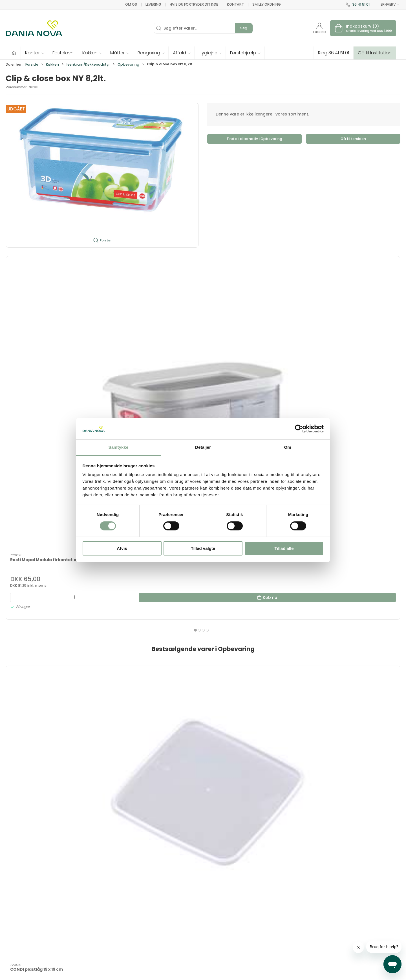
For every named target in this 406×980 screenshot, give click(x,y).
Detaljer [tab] (203, 447)
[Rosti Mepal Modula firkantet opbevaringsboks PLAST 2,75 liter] (283, 285)
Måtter (363, 757)
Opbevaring (128, 64)
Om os (131, 4)
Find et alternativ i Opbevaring (255, 139)
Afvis (122, 548)
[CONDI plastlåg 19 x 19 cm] (43, 468)
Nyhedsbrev (288, 913)
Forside (32, 64)
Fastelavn (363, 681)
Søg (244, 28)
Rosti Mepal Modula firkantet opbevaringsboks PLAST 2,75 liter (281, 326)
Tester (283, 681)
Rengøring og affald (43, 832)
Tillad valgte (203, 548)
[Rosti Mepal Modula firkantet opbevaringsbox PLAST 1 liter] (43, 285)
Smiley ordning (267, 4)
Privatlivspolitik (291, 953)
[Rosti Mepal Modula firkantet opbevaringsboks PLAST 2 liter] (203, 285)
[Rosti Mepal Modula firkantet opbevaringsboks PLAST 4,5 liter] (123, 285)
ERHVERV (387, 5)
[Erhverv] (34, 28)
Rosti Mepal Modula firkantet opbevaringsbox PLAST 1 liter (41, 323)
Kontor (203, 757)
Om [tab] (287, 447)
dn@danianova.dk (25, 924)
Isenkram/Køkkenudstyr (88, 64)
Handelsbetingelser (296, 945)
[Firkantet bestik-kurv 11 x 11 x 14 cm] (363, 468)
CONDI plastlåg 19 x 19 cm (37, 503)
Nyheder (123, 832)
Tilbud (43, 681)
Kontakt (235, 4)
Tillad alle (284, 548)
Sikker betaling (291, 937)
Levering (153, 4)
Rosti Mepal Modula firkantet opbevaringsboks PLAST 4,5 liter (121, 326)
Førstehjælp (43, 757)
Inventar (123, 681)
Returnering (287, 929)
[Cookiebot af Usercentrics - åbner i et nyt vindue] (299, 429)
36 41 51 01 (361, 4)
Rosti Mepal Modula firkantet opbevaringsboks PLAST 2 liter (202, 323)
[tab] (199, 574)
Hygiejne (123, 757)
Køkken (52, 64)
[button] (35, 53)
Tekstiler (203, 681)
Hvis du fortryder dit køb (194, 4)
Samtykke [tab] (119, 447)
